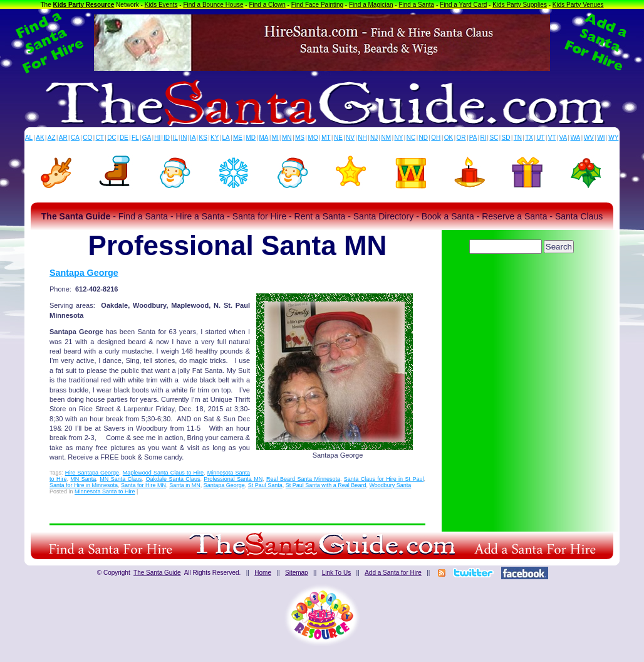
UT (540, 138)
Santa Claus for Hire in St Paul (384, 479)
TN (518, 138)
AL (29, 138)
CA (75, 138)
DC (112, 138)
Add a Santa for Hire (393, 573)
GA (147, 138)
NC (411, 138)
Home (263, 573)
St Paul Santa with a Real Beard (326, 485)
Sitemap (297, 573)
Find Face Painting (317, 5)
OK (449, 138)
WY (613, 138)
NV (350, 138)
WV (589, 138)
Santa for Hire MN (143, 485)
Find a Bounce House (213, 5)
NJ (374, 138)
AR (63, 138)
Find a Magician (371, 5)
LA (226, 138)
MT (326, 138)
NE (338, 138)
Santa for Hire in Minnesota (84, 485)
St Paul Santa (265, 485)
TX (529, 138)
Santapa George (84, 273)
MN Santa (83, 479)
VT (552, 138)
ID (167, 138)
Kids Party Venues (578, 5)
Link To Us (337, 573)
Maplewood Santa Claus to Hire (163, 473)
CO (87, 138)
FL (135, 138)
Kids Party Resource (84, 5)
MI (275, 138)
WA (576, 138)
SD (506, 138)
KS (203, 138)
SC (494, 138)
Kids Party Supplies (520, 5)
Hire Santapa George (92, 473)
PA (473, 138)
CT (100, 138)
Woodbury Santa (390, 485)
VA (563, 138)
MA (264, 138)
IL (175, 138)
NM (387, 138)
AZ (52, 138)
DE (124, 138)
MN (287, 138)
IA (193, 138)
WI (601, 138)
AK (40, 138)
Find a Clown (267, 5)
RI (483, 138)
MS (300, 138)
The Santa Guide (157, 573)
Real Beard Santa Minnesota (303, 479)
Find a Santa (416, 5)
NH (362, 138)
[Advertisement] (522, 292)
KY (215, 138)
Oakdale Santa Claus (173, 479)
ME (238, 138)
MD (251, 138)
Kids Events (161, 5)
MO (313, 138)
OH (436, 138)
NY (398, 138)
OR (461, 138)
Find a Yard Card (463, 5)
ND (423, 138)
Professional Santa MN (233, 479)
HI (157, 138)
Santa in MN (185, 485)
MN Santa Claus (121, 479)
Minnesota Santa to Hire (105, 491)
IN (184, 138)
